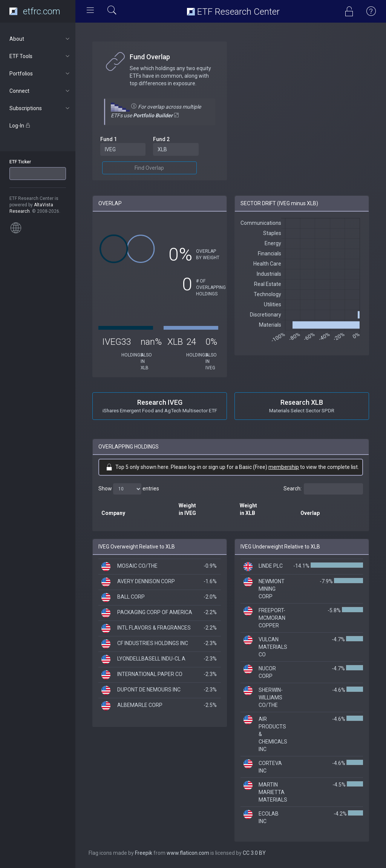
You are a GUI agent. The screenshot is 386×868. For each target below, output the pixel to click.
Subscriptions (40, 108)
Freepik (144, 853)
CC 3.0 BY (254, 853)
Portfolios (40, 74)
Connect (40, 91)
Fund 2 (161, 139)
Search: (323, 489)
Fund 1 (109, 139)
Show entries (129, 489)
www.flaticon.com (188, 853)
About (40, 39)
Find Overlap (149, 168)
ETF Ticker (20, 162)
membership (284, 467)
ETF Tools (40, 56)
